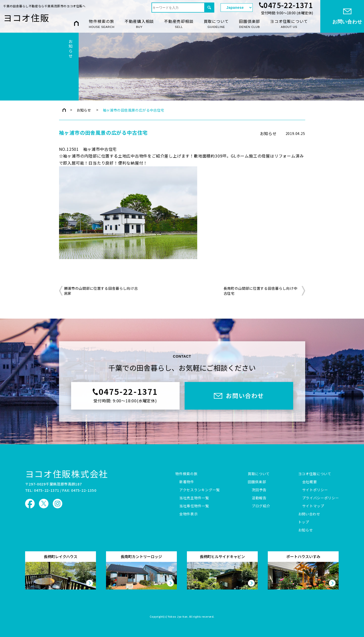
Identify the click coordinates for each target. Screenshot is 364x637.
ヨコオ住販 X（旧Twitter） (44, 504)
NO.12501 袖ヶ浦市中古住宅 (88, 149)
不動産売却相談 (179, 24)
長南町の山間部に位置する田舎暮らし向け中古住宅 (261, 291)
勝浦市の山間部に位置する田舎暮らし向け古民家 (101, 291)
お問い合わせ (309, 514)
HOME (76, 23)
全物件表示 (189, 514)
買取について (216, 24)
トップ (304, 522)
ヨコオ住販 (26, 18)
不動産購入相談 (139, 24)
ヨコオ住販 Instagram (58, 504)
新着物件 (187, 482)
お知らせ (84, 110)
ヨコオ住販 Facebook (30, 504)
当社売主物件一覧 (194, 498)
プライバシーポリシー (321, 498)
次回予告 (259, 490)
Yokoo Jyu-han (178, 617)
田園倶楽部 (249, 24)
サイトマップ (313, 506)
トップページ (64, 110)
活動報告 (259, 498)
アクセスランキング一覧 (200, 490)
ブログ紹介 (261, 506)
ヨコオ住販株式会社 (67, 474)
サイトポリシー (315, 490)
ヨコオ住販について (289, 24)
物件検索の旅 (102, 24)
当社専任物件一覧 (194, 506)
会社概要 (310, 482)
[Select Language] (237, 8)
